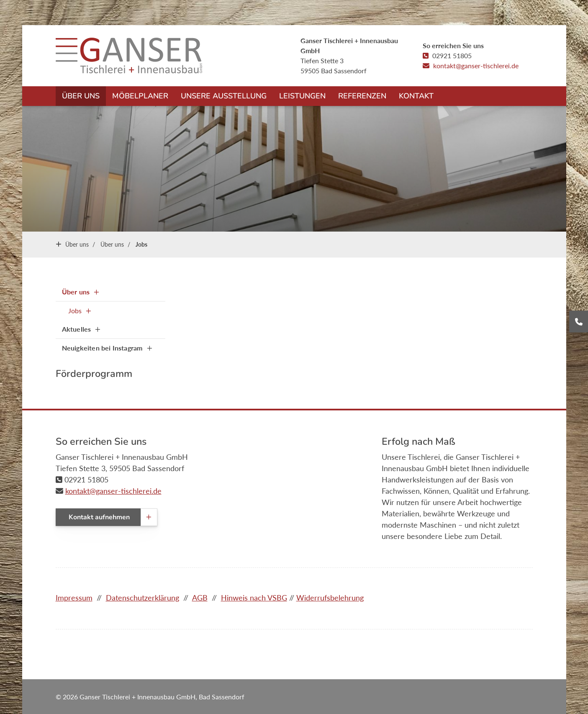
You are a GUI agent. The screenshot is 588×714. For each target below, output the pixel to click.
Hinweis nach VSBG (254, 598)
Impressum (74, 598)
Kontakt (416, 96)
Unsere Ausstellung (224, 96)
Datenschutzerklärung (143, 598)
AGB (200, 598)
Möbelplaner (140, 96)
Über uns (81, 96)
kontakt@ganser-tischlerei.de (476, 66)
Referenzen (362, 96)
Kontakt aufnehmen (99, 517)
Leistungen (302, 96)
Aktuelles (77, 329)
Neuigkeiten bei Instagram (102, 348)
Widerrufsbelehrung (330, 598)
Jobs (141, 244)
